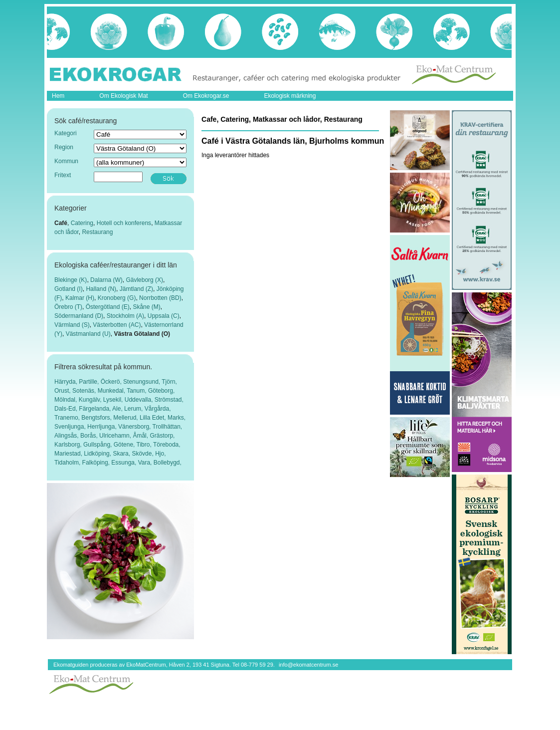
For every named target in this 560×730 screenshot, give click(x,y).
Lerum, (134, 409)
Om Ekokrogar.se (206, 96)
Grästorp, (162, 436)
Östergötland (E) (108, 307)
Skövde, (143, 454)
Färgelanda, (95, 409)
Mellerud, (126, 418)
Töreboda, (167, 445)
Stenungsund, (142, 382)
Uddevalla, (140, 400)
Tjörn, (169, 382)
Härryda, (67, 382)
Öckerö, (112, 382)
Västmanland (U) (88, 334)
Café (61, 223)
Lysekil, (114, 400)
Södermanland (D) (79, 316)
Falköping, (97, 463)
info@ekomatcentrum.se (308, 665)
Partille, (90, 382)
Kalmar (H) (80, 298)
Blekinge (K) (71, 280)
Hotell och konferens (124, 223)
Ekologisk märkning (290, 96)
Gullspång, (98, 445)
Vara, (146, 463)
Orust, (63, 391)
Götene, (125, 445)
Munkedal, (112, 391)
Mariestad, (69, 454)
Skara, (122, 454)
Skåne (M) (146, 307)
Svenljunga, (71, 427)
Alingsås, (67, 436)
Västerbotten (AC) (117, 325)
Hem (58, 96)
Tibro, (145, 445)
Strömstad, (169, 400)
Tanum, (137, 391)
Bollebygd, (168, 463)
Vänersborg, (135, 427)
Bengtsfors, (97, 418)
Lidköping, (98, 454)
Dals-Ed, (67, 409)
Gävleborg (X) (144, 280)
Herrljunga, (103, 427)
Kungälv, (91, 400)
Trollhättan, (168, 427)
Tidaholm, (68, 463)
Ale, (118, 409)
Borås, (90, 436)
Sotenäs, (85, 391)
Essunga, (124, 463)
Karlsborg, (69, 445)
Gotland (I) (69, 289)
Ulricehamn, (116, 436)
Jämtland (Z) (136, 289)
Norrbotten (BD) (160, 298)
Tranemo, (68, 418)
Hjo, (160, 454)
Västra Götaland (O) (142, 334)
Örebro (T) (68, 307)
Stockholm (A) (125, 316)
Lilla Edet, (154, 418)
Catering (82, 223)
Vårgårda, (158, 409)
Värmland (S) (72, 325)
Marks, (177, 418)
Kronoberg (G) (117, 298)
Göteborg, (161, 391)
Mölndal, (67, 400)
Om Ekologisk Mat (123, 96)
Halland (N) (101, 289)
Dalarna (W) (106, 280)
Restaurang (97, 232)
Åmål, (141, 436)
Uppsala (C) (164, 316)
